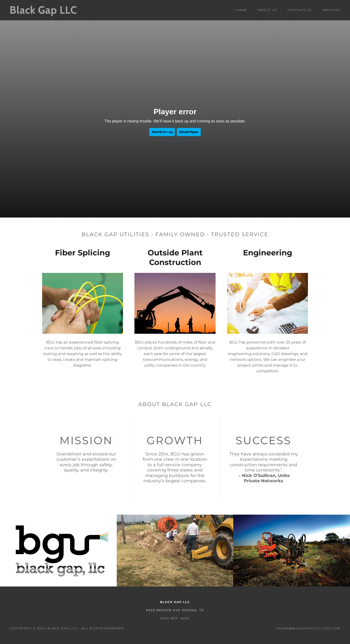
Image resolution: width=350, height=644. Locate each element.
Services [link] (331, 10)
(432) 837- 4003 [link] (175, 618)
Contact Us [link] (300, 10)
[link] (55, 12)
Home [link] (242, 10)
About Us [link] (267, 10)
